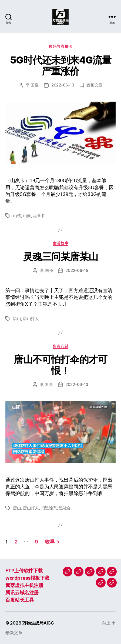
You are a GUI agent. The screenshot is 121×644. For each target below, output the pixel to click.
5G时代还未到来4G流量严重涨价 (60, 66)
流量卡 (39, 216)
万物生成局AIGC (38, 623)
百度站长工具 (20, 600)
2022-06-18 (77, 270)
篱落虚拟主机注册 (24, 585)
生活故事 (60, 243)
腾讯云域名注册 (22, 593)
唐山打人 (31, 318)
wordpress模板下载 (27, 578)
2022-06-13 (63, 85)
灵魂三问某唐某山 (60, 256)
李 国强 (32, 85)
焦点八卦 (60, 346)
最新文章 (14, 633)
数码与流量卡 (60, 46)
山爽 (27, 216)
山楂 (17, 216)
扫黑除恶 (49, 508)
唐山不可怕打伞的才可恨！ (60, 365)
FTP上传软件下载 (24, 571)
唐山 (17, 318)
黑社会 (65, 508)
